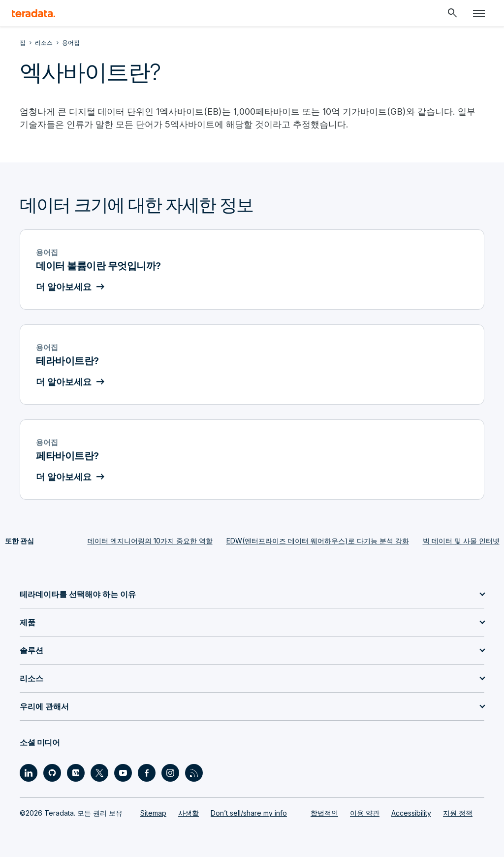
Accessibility (411, 813)
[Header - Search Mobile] (452, 13)
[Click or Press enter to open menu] (479, 13)
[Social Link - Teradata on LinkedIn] (29, 773)
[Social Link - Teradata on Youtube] (123, 773)
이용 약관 (365, 813)
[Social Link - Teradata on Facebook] (147, 773)
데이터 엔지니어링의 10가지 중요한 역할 (150, 541)
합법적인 (324, 813)
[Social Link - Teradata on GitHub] (52, 773)
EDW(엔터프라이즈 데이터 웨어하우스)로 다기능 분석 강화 (318, 541)
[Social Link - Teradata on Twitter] (99, 773)
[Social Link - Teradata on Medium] (76, 773)
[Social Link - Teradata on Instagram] (170, 773)
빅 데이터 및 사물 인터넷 (461, 541)
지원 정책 (458, 813)
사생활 (189, 813)
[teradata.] (33, 13)
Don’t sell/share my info (249, 813)
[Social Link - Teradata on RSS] (194, 773)
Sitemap (153, 813)
